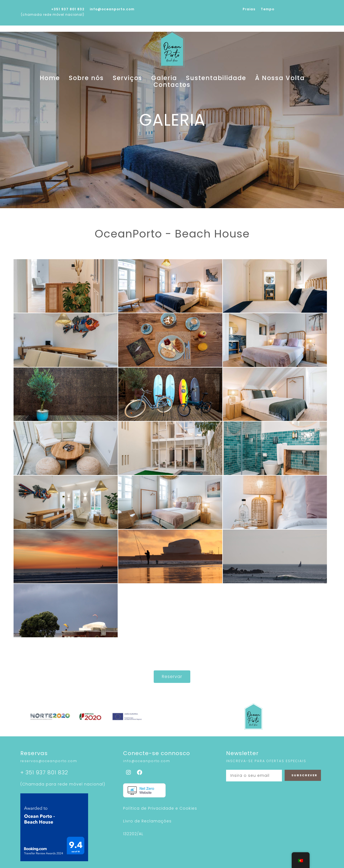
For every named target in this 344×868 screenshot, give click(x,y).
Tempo (268, 9)
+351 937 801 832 (68, 9)
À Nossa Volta (237, 79)
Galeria (150, 79)
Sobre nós (90, 79)
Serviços (122, 79)
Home (61, 79)
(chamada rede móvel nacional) (53, 15)
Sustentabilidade (189, 79)
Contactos (277, 79)
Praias (249, 9)
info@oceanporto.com (112, 9)
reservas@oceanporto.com (49, 754)
